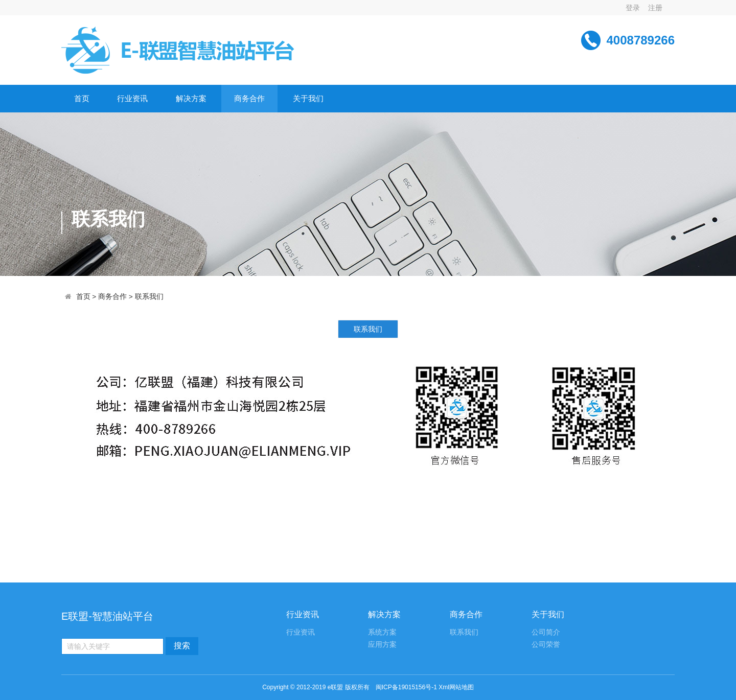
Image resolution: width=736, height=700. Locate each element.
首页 (82, 98)
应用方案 (382, 645)
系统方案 (382, 632)
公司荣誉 (546, 645)
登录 (633, 8)
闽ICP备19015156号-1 (406, 687)
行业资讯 (132, 98)
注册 (655, 8)
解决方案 (191, 98)
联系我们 (149, 297)
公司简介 (546, 632)
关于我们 (308, 98)
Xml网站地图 (456, 687)
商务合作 (249, 98)
